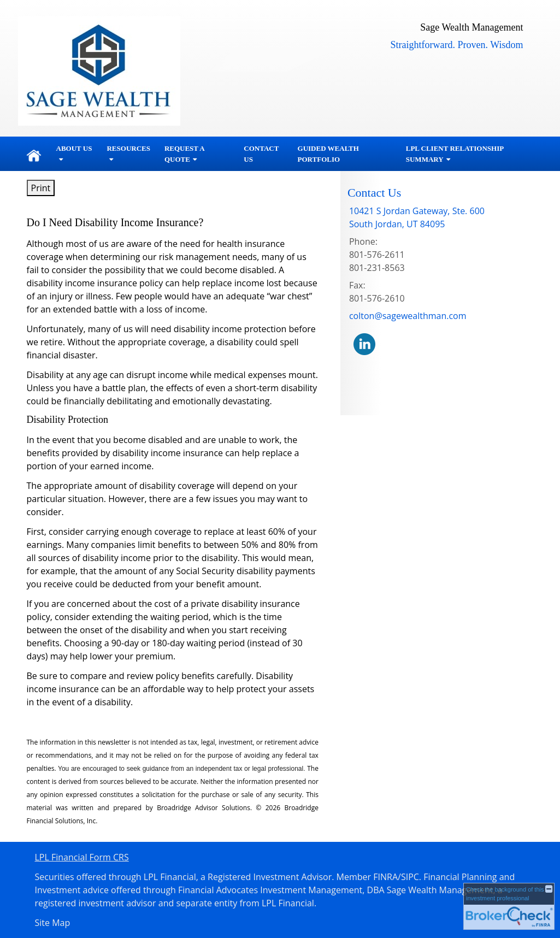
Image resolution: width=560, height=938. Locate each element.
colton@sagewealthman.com (408, 316)
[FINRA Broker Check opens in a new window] (509, 906)
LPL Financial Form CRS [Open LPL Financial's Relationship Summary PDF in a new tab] (82, 857)
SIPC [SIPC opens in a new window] (410, 877)
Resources (128, 148)
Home (34, 154)
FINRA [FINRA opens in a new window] (385, 877)
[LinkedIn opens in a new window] (364, 344)
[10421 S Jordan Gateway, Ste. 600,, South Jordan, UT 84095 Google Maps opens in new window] (417, 217)
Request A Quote (184, 154)
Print (41, 188)
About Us (74, 148)
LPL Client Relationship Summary (455, 154)
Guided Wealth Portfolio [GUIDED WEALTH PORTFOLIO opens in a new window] (328, 154)
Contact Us (261, 154)
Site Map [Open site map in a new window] (53, 923)
